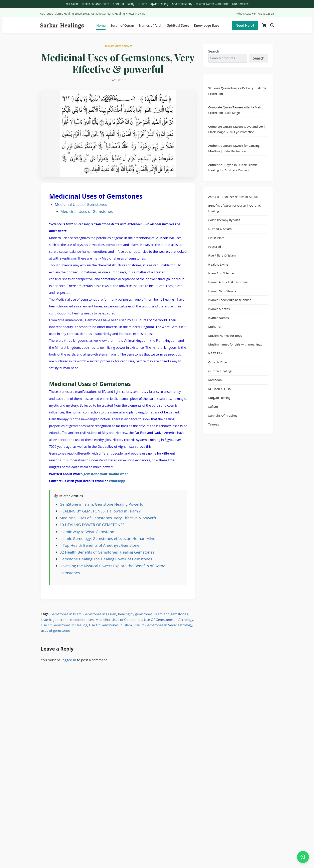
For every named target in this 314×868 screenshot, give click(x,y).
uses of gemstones (56, 630)
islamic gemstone (55, 620)
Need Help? (245, 25)
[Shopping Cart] (264, 25)
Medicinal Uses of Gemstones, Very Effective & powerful (109, 518)
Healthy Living (218, 264)
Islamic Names (219, 318)
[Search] (272, 25)
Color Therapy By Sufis (224, 220)
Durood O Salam (220, 229)
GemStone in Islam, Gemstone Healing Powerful (102, 504)
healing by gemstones (135, 614)
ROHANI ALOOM (220, 389)
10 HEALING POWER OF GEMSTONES (92, 525)
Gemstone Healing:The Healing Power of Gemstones (106, 559)
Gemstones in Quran (100, 614)
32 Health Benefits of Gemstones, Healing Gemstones (107, 552)
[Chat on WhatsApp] (303, 857)
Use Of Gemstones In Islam (111, 625)
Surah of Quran (122, 25)
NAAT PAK (215, 353)
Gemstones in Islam (66, 614)
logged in (69, 660)
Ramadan (215, 380)
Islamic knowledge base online (230, 300)
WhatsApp (117, 481)
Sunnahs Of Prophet (223, 415)
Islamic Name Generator (212, 4)
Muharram (216, 326)
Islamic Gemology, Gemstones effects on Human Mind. (108, 539)
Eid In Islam (216, 238)
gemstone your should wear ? (107, 474)
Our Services (240, 4)
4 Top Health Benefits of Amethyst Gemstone (100, 545)
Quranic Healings (220, 371)
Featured (215, 247)
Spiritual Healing (124, 4)
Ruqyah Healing (219, 398)
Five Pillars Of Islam (222, 255)
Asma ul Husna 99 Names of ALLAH (233, 197)
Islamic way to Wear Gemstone (87, 532)
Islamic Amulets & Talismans (228, 282)
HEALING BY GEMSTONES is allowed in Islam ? (100, 511)
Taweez (214, 424)
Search (214, 51)
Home (101, 25)
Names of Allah (151, 25)
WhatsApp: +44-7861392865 (255, 14)
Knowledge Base (207, 25)
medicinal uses (82, 620)
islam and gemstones (171, 614)
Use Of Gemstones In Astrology (169, 620)
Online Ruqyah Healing (153, 4)
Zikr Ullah (72, 4)
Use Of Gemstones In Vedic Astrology (163, 625)
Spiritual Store (178, 25)
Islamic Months (219, 309)
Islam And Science (221, 273)
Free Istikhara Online (95, 4)
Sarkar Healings (62, 25)
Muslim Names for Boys (225, 335)
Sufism (213, 406)
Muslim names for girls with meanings (235, 344)
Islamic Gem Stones (222, 291)
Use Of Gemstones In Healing (64, 625)
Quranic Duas (218, 362)
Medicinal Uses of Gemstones (81, 204)
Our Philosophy (182, 4)
